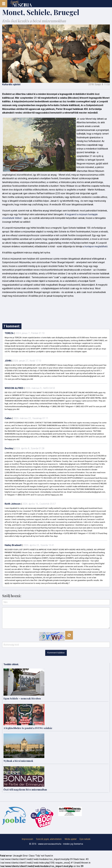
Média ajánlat (71, 839)
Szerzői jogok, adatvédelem (49, 839)
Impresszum (27, 839)
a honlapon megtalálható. (95, 246)
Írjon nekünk (85, 839)
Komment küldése (56, 653)
